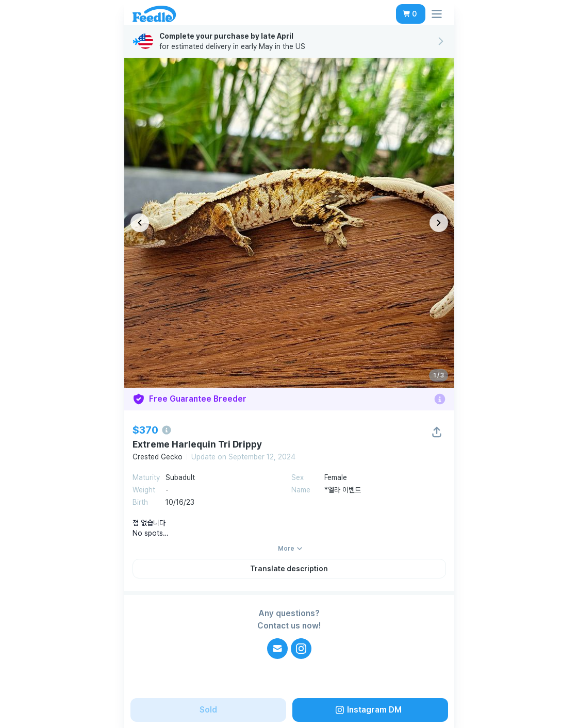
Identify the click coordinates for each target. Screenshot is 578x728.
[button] (411, 14)
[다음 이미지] (439, 223)
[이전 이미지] (140, 223)
